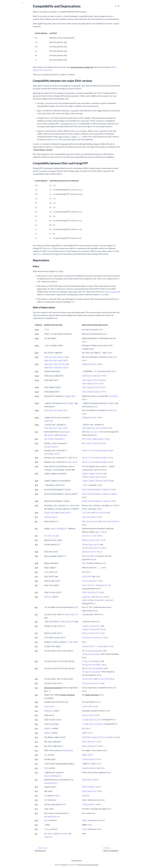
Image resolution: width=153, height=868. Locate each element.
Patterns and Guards (9, 45)
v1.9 (52, 432)
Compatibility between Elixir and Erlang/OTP (16, 30)
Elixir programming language (104, 865)
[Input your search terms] (16, 3)
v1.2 (52, 820)
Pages (5, 15)
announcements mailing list (98, 67)
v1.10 (53, 376)
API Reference (7, 21)
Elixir (5, 8)
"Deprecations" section (58, 150)
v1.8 (52, 450)
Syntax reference (8, 48)
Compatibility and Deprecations (13, 24)
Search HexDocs (92, 860)
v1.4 (52, 688)
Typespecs (5, 51)
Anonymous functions (69, 688)
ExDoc (80, 865)
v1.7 (52, 517)
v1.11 (52, 353)
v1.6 (52, 552)
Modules (13, 15)
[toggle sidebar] (29, 3)
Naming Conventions (9, 39)
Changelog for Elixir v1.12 (11, 59)
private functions (83, 695)
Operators (5, 42)
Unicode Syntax (7, 53)
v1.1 (52, 825)
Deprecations (8, 33)
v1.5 (52, 572)
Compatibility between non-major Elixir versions (16, 28)
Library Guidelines (8, 36)
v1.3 (52, 764)
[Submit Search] (3, 3)
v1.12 (53, 330)
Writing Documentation (10, 56)
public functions (108, 695)
